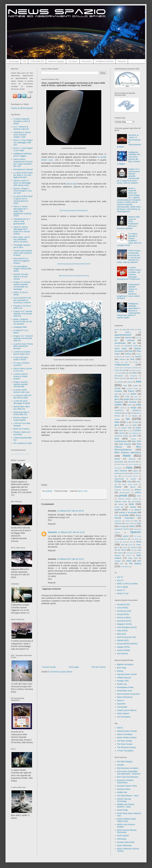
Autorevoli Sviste (131, 346)
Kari (116, 428)
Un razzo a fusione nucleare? (22, 364)
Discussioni (87, 61)
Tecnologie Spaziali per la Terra (22, 246)
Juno (86, 491)
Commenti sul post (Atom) (61, 672)
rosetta (133, 507)
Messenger (119, 462)
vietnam (129, 555)
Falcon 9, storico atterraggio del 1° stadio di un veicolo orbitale (22, 230)
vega (139, 550)
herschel (133, 402)
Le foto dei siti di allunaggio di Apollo (22, 402)
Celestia (121, 765)
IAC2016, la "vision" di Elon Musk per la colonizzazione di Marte (129, 141)
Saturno (138, 510)
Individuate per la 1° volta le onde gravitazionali (22, 221)
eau (125, 378)
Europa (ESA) (123, 614)
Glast (127, 397)
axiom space (121, 348)
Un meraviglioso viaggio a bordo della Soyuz (22, 269)
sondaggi (122, 526)
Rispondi (52, 524)
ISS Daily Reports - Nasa (128, 796)
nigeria (135, 471)
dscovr (117, 378)
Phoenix (118, 487)
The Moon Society (125, 744)
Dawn (134, 373)
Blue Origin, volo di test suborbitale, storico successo (22, 239)
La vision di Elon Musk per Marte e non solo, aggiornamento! (23, 175)
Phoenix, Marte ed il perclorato (22, 433)
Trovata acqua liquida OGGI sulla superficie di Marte (23, 253)
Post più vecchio (99, 667)
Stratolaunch (122, 539)
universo (134, 547)
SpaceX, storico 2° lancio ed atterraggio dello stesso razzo (22, 183)
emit (140, 378)
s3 (129, 510)
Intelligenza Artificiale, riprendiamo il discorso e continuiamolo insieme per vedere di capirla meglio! (129, 311)
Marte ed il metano (21, 429)
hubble (118, 405)
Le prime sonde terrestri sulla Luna (21, 391)
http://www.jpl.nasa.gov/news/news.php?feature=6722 (74, 264)
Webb (129, 561)
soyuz (132, 526)
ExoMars (118, 391)
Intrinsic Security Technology (124, 800)
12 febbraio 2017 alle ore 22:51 (70, 559)
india (139, 405)
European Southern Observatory (125, 781)
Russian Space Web (126, 842)
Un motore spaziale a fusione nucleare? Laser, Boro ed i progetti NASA (129, 239)
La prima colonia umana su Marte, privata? (21, 376)
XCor (122, 564)
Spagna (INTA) (123, 647)
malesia (133, 439)
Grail (136, 399)
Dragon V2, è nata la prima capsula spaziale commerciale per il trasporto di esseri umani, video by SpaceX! (128, 176)
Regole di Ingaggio (56, 61)
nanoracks (118, 468)
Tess (123, 545)
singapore (118, 521)
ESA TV (120, 580)
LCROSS (137, 430)
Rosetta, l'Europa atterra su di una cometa (21, 277)
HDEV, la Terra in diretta (127, 584)
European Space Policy (127, 786)
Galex (124, 394)
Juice (127, 425)
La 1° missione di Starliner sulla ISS (21, 128)
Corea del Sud (120, 370)
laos (128, 431)
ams (139, 330)
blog (130, 351)
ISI (126, 416)
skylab (127, 521)
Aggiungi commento (52, 589)
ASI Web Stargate (125, 762)
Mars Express (125, 444)
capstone (128, 357)
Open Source (133, 476)
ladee (121, 431)
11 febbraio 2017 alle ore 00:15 (70, 511)
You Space (73, 61)
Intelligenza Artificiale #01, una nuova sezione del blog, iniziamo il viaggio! (129, 158)
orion (129, 482)
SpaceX (136, 532)
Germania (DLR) (124, 621)
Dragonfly (134, 376)
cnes (126, 362)
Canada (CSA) (123, 604)
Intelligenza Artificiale (104, 61)
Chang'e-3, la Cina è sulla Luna (22, 307)
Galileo (133, 394)
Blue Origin (122, 668)
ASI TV (120, 577)
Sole (139, 523)
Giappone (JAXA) (125, 624)
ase (137, 338)
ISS (24, 61)
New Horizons (121, 471)
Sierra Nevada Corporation (129, 694)
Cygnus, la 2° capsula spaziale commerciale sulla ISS (23, 314)
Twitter (138, 545)
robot (131, 504)
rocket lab (119, 507)
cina (132, 359)
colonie (117, 368)
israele (117, 419)
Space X (121, 700)
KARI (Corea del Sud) (126, 637)
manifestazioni (121, 441)
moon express (133, 464)
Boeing (120, 671)
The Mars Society (125, 741)
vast (133, 550)
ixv (127, 422)
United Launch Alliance (127, 710)
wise (139, 561)
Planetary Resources (122, 490)
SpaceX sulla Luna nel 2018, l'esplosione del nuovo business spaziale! (128, 223)
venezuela (130, 553)
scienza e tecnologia (128, 512)
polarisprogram (125, 493)
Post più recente (49, 667)
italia (117, 422)
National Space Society (127, 731)
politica (138, 492)
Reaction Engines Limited (128, 499)
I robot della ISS (37, 61)
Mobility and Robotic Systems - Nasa (126, 806)
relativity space (121, 502)
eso (125, 386)
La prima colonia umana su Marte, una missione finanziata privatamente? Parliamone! (129, 273)
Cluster (117, 362)
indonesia (123, 408)
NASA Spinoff (123, 836)
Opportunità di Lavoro (125, 479)
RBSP (139, 496)
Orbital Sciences (124, 678)
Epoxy (130, 382)
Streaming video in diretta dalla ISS (21, 413)
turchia (130, 545)
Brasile (120, 357)
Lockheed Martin (121, 436)
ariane (117, 338)
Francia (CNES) (124, 618)
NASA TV (121, 590)
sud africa (135, 539)
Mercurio (132, 459)
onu (123, 476)
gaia (116, 394)
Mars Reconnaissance (128, 448)
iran (126, 413)
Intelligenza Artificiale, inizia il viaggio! (23, 155)
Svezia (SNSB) (123, 650)
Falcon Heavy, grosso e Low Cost (23, 370)
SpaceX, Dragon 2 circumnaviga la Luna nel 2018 (23, 191)
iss (128, 419)
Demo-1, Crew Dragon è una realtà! (23, 149)
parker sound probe (130, 484)
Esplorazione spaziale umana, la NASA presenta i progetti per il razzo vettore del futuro (128, 291)
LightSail (122, 433)
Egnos (132, 378)
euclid (135, 386)
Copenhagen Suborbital (131, 368)
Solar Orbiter (130, 523)
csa (120, 373)
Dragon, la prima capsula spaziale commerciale (21, 384)
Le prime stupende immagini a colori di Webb (22, 121)
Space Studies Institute (127, 737)
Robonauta (122, 839)
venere (120, 553)
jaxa (117, 425)
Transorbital (122, 707)
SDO (116, 515)
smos (136, 521)
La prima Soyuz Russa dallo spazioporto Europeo (23, 346)
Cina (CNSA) (123, 608)
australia (117, 346)
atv (134, 343)
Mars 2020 (136, 441)
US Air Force (120, 550)
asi (116, 340)
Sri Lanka (138, 536)
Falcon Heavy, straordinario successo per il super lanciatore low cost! (23, 163)
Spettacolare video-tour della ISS (22, 408)
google (126, 399)
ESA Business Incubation (128, 768)
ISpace (135, 416)
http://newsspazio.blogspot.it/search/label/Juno (74, 211)
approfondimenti (123, 335)
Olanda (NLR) (123, 640)
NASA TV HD (123, 594)
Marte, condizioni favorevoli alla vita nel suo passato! (23, 322)
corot (131, 370)
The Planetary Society (126, 747)
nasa (129, 467)
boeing (128, 354)
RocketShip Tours (125, 691)
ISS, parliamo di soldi (23, 443)
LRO (134, 436)
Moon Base (121, 464)
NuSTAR (136, 473)
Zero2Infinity (125, 567)
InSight (133, 408)
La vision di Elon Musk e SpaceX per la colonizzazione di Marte (23, 200)
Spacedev (121, 704)
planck (133, 487)
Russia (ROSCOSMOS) (127, 644)
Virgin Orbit (133, 558)
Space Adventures (125, 697)
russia (118, 510)
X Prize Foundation (125, 751)
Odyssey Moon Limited (127, 674)
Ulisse (125, 547)
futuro (131, 391)
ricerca (121, 504)
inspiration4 (119, 410)
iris (132, 413)
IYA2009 (135, 422)
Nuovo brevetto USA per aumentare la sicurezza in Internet (22, 300)
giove (81, 491)
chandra (122, 359)
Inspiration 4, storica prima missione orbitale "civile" (22, 135)
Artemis (128, 338)
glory (136, 397)
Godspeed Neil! (20, 327)
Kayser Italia (126, 428)
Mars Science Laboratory (128, 452)
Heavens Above (124, 789)
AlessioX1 (53, 532)
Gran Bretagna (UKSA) (127, 627)
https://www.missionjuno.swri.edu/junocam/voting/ (74, 276)
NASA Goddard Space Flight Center (127, 820)
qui (69, 184)
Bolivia (139, 354)
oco (116, 476)
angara (128, 332)
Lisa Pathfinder (133, 433)
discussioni (119, 376)
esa (139, 381)
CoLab (135, 362)
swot (131, 542)
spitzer (126, 536)
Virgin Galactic (123, 713)
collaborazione (122, 365)
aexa (124, 330)
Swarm (117, 542)
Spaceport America (122, 529)
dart (127, 373)
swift (124, 542)
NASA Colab (122, 810)
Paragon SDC (123, 681)
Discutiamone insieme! (23, 169)
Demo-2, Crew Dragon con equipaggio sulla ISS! (23, 142)
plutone (138, 490)
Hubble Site (122, 792)
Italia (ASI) (122, 634)
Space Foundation (125, 734)
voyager (118, 561)
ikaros (130, 405)
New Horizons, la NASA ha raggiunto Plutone (22, 261)
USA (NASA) (122, 654)
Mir (140, 462)
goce (117, 399)
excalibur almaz (132, 389)
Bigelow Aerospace (125, 664)
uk (118, 547)
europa (118, 388)
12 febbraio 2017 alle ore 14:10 (71, 532)
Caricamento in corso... (21, 454)
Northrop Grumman (122, 473)
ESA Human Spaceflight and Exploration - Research (129, 773)
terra (139, 542)
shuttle (125, 515)
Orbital (118, 481)
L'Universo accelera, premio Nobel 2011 (22, 353)
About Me (122, 61)
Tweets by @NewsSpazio (22, 108)
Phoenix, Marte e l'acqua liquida (21, 419)
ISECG (120, 728)
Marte (127, 456)
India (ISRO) (122, 631)
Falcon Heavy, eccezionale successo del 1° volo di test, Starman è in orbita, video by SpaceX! (129, 256)
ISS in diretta (123, 587)
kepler (138, 428)
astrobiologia (120, 343)
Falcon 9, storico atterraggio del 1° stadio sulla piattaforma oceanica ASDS (22, 211)
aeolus (117, 330)
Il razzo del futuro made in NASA (21, 359)
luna (117, 439)
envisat (120, 382)
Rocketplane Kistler (125, 687)
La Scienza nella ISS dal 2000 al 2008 (22, 397)
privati (123, 495)
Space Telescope (124, 845)
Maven (117, 459)
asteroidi (131, 340)
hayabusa (119, 402)
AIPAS (132, 330)
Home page (14, 61)
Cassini (138, 357)
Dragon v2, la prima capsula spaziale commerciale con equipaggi (22, 285)
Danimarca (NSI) (124, 611)
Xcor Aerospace (124, 717)
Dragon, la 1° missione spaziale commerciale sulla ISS (23, 338)
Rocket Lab (122, 684)
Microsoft (131, 462)
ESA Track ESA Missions (128, 777)
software (118, 523)
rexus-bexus (136, 502)
